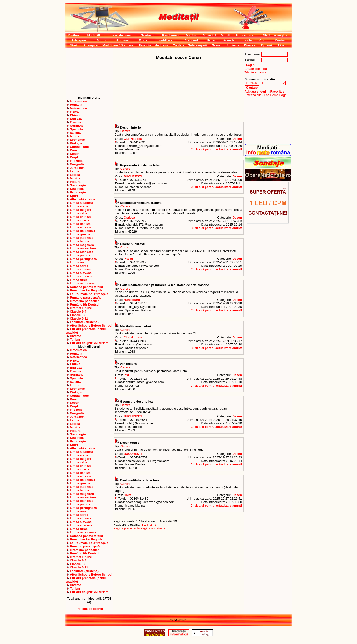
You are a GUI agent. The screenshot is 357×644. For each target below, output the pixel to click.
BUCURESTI (133, 176)
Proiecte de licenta (89, 609)
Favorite (145, 45)
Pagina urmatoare (153, 528)
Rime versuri (245, 35)
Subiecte (233, 45)
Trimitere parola (255, 72)
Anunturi (123, 40)
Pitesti (128, 259)
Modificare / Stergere (118, 45)
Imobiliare (165, 40)
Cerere (125, 131)
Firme (143, 40)
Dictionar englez (275, 35)
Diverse (250, 45)
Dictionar (75, 35)
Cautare (179, 45)
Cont (263, 40)
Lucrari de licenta (121, 35)
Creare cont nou (256, 69)
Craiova (129, 218)
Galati (128, 495)
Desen (237, 139)
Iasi (126, 375)
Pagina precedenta (127, 528)
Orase (216, 45)
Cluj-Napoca (133, 139)
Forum (101, 40)
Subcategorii (197, 45)
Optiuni (266, 45)
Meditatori (162, 45)
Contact (281, 40)
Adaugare (79, 40)
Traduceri (148, 35)
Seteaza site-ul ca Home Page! (266, 95)
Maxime (192, 35)
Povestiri (209, 35)
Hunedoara (132, 300)
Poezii (225, 35)
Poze (211, 40)
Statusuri (191, 40)
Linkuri (283, 45)
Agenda (229, 40)
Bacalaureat (171, 35)
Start (74, 45)
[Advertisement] (89, 72)
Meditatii (94, 35)
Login (248, 40)
